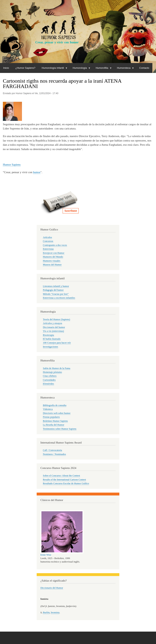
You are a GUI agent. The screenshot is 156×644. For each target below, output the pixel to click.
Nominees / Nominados (55, 454)
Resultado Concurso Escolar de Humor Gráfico (66, 483)
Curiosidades (49, 380)
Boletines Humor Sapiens (55, 421)
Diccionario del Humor (52, 588)
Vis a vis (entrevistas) (53, 331)
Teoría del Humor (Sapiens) (57, 319)
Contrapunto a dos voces (55, 245)
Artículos (48, 237)
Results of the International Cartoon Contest (64, 480)
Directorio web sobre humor (57, 413)
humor (37, 172)
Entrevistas (48, 249)
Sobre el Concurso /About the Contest (61, 476)
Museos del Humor (52, 265)
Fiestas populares (51, 417)
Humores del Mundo (53, 257)
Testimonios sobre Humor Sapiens (60, 429)
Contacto (144, 68)
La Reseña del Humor (54, 425)
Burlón (46, 612)
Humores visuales (52, 261)
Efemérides (48, 384)
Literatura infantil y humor (56, 286)
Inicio (6, 68)
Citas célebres (50, 376)
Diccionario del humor (54, 327)
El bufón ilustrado (52, 339)
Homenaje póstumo (53, 372)
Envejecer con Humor (54, 253)
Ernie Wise (46, 555)
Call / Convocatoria (53, 450)
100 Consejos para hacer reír (57, 343)
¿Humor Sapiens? (25, 68)
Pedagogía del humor (53, 290)
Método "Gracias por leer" (56, 294)
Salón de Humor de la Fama (57, 368)
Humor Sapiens (12, 165)
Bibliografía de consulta (55, 405)
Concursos (48, 241)
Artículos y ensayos (53, 323)
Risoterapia (48, 335)
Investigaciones (51, 347)
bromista (55, 612)
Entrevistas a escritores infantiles (59, 298)
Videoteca (48, 409)
